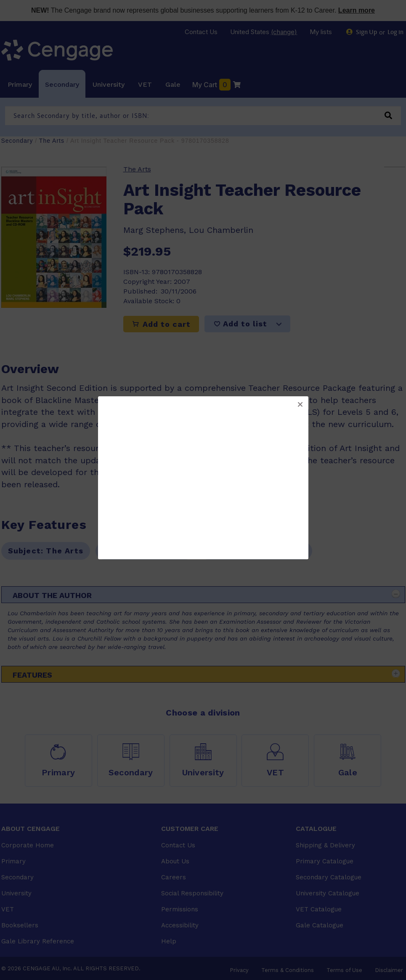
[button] (300, 405)
